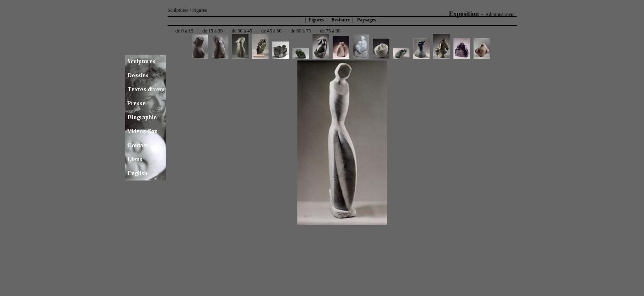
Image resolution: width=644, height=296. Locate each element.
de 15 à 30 (213, 31)
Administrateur (500, 14)
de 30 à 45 (242, 31)
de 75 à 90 (330, 31)
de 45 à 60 (271, 31)
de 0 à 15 (184, 31)
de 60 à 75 (301, 31)
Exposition (464, 14)
